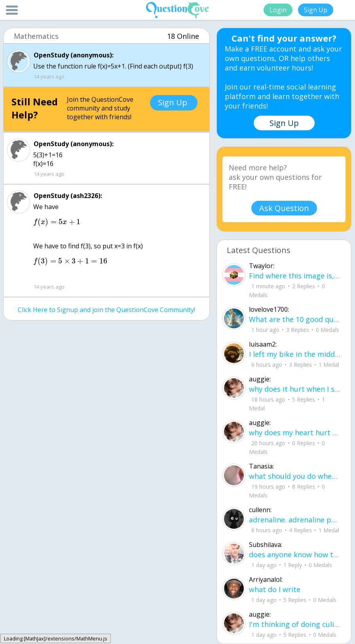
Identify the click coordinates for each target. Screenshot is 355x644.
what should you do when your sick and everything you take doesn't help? (295, 476)
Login (278, 10)
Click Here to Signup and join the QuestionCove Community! (106, 310)
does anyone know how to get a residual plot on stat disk (295, 554)
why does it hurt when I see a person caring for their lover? (295, 389)
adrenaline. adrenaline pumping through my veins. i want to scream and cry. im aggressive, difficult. (295, 520)
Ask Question (284, 208)
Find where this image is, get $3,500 (295, 276)
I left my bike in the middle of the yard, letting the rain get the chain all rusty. (295, 354)
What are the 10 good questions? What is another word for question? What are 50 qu (295, 319)
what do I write (275, 589)
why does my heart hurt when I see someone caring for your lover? (295, 433)
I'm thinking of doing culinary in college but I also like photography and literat (295, 624)
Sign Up (316, 10)
